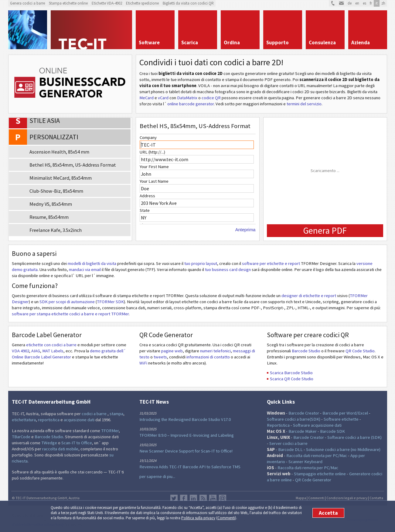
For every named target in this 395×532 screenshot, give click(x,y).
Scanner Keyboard (305, 462)
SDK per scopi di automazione (67, 302)
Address (147, 196)
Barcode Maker (303, 431)
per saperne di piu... (157, 476)
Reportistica (278, 425)
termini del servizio (304, 104)
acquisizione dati (79, 420)
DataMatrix (187, 98)
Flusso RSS (203, 498)
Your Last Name (154, 181)
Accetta (328, 513)
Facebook (184, 498)
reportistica (49, 420)
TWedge (49, 443)
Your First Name (154, 167)
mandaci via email (85, 269)
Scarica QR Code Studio (292, 379)
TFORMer (110, 431)
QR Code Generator (313, 480)
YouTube (213, 498)
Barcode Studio (306, 351)
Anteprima (245, 230)
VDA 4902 (20, 351)
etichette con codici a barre (51, 345)
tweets (160, 357)
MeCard (146, 98)
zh (383, 3)
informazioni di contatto (208, 357)
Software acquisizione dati (317, 425)
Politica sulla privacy (198, 518)
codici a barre (95, 414)
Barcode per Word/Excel (345, 413)
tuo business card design (228, 269)
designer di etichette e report (309, 296)
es (364, 3)
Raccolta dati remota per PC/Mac (317, 456)
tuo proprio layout (201, 263)
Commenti (226, 518)
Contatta (376, 498)
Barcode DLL (290, 449)
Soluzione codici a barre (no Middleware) (343, 449)
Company (148, 137)
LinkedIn (193, 498)
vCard (163, 98)
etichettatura (24, 420)
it (377, 3)
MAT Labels (53, 351)
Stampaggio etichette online (320, 474)
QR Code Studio (360, 351)
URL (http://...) (152, 152)
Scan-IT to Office (77, 443)
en (357, 3)
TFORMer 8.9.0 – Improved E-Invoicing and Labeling (187, 435)
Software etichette (341, 419)
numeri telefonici (215, 351)
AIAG (36, 351)
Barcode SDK (332, 431)
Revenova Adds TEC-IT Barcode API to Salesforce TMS (190, 467)
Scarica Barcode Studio (291, 373)
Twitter (174, 498)
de (350, 3)
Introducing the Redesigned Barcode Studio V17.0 (185, 419)
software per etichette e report (271, 263)
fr (371, 3)
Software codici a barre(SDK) (294, 419)
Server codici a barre (288, 443)
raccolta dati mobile (60, 449)
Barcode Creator (304, 413)
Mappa (301, 498)
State (145, 210)
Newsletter (223, 498)
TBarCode (21, 437)
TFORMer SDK (110, 302)
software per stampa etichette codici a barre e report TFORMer (70, 314)
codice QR (211, 98)
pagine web (172, 351)
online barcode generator (191, 104)
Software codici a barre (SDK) (354, 437)
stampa (116, 414)
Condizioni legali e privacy (347, 498)
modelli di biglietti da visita (92, 263)
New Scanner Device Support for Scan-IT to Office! (186, 451)
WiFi (143, 363)
